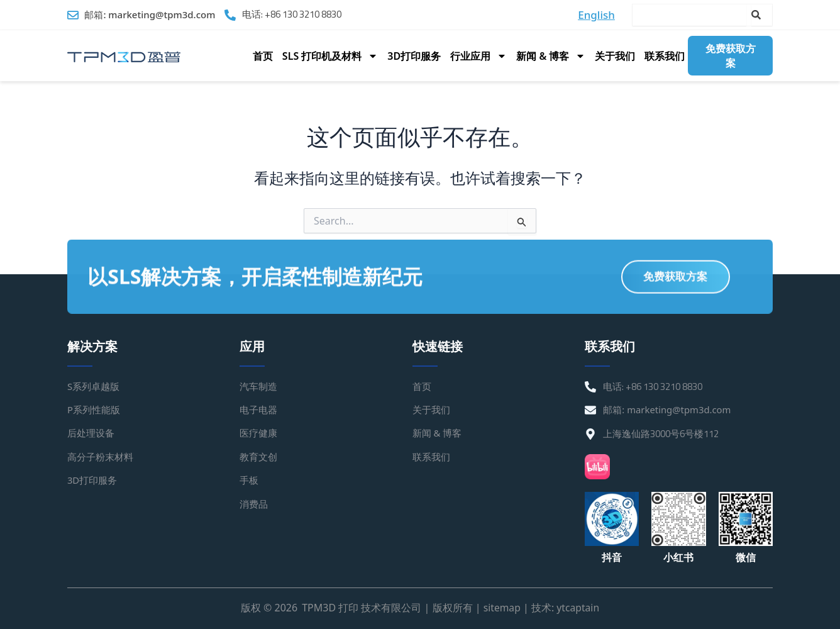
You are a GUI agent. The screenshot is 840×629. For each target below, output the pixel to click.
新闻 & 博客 (551, 56)
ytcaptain (578, 608)
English (596, 15)
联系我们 (665, 56)
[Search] (762, 15)
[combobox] (689, 15)
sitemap (501, 608)
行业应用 (478, 56)
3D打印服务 (414, 56)
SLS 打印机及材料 (330, 56)
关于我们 (615, 56)
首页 (263, 56)
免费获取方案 (731, 55)
